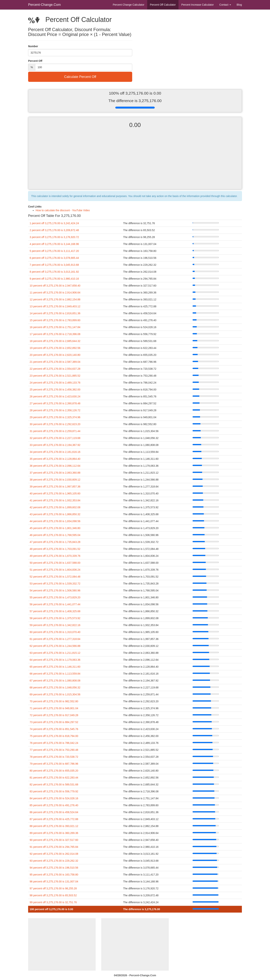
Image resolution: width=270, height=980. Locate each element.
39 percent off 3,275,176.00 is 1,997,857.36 (55, 487)
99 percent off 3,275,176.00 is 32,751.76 (53, 902)
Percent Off (163, 5)
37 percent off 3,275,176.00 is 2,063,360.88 (55, 473)
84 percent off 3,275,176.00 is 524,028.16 (54, 798)
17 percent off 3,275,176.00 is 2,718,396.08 (55, 334)
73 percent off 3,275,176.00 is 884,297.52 (54, 722)
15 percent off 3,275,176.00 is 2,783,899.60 (55, 320)
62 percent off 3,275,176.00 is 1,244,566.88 (55, 646)
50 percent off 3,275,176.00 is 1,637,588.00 (55, 563)
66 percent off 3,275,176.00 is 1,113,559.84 (55, 674)
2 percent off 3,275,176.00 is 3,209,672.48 (54, 230)
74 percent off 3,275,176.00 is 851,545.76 (54, 729)
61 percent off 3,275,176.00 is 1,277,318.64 (55, 639)
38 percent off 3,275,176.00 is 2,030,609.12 (55, 480)
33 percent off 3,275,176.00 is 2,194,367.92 (55, 445)
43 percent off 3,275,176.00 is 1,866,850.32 (55, 514)
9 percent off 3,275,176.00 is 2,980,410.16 (54, 279)
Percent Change (128, 5)
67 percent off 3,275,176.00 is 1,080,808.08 (55, 681)
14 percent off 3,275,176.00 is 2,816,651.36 (55, 313)
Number (33, 46)
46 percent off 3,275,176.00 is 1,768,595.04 (55, 535)
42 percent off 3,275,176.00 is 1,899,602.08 (55, 507)
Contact (225, 5)
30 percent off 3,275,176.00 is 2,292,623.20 (55, 424)
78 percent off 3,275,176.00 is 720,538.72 (54, 757)
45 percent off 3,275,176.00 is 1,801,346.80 (55, 528)
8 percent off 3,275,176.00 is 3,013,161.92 (54, 272)
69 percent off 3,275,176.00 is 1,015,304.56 (55, 694)
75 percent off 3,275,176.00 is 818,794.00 (54, 736)
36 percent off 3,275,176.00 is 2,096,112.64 (55, 466)
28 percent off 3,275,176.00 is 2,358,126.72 (55, 410)
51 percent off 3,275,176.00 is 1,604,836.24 (55, 570)
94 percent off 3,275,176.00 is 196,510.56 (54, 868)
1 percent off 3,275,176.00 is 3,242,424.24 (54, 223)
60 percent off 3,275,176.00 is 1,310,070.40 (55, 632)
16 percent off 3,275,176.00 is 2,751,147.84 (55, 327)
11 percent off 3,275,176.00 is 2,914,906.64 (55, 293)
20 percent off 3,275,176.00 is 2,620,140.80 (55, 355)
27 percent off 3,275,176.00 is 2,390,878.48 (55, 403)
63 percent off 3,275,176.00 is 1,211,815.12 (55, 653)
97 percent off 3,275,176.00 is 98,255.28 (53, 888)
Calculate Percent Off (80, 77)
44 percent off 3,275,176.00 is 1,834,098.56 (55, 521)
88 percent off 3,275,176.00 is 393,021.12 (54, 826)
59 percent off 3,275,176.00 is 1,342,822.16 (55, 625)
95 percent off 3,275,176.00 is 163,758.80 (54, 875)
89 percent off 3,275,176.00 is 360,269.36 (54, 833)
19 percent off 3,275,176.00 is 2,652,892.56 (55, 348)
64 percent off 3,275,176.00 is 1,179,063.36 (55, 660)
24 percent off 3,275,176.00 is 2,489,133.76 (55, 383)
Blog (239, 5)
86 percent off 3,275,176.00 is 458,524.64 (54, 812)
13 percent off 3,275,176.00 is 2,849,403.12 (55, 306)
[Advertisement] (135, 162)
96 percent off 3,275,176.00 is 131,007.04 (54, 881)
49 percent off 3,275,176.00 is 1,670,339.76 (55, 556)
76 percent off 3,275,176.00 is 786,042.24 (54, 743)
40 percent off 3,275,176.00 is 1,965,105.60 (55, 493)
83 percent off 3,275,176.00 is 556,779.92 (54, 791)
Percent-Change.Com (44, 5)
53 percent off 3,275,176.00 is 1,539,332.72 (55, 584)
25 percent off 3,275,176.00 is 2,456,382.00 (55, 390)
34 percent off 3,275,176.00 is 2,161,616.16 (55, 452)
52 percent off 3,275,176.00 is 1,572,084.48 (55, 577)
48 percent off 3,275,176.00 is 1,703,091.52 (55, 549)
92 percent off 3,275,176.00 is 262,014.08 (54, 854)
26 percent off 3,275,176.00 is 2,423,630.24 (55, 396)
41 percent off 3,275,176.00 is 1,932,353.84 (55, 500)
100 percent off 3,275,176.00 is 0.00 (51, 909)
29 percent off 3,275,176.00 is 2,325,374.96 (55, 417)
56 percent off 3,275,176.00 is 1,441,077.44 (55, 604)
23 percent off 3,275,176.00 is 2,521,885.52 (55, 376)
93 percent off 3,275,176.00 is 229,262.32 (54, 861)
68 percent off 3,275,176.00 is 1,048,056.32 (55, 687)
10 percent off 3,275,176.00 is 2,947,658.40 (55, 286)
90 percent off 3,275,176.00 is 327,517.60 (54, 840)
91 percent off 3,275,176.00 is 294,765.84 (54, 847)
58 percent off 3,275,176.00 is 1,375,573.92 (55, 618)
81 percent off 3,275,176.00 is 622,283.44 (54, 778)
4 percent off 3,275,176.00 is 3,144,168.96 (54, 244)
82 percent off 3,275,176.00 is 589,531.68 (54, 784)
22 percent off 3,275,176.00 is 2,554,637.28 (55, 369)
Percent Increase (198, 5)
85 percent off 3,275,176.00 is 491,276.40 (54, 805)
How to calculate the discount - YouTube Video (63, 210)
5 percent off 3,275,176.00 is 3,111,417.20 (54, 251)
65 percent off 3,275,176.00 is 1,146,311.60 (55, 667)
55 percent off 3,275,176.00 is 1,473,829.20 (55, 597)
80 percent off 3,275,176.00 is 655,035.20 (54, 771)
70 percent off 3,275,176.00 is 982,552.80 (54, 701)
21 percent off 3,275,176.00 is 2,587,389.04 (55, 362)
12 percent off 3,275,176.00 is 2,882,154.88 (55, 299)
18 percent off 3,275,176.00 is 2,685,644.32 (55, 341)
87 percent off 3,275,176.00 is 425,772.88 (54, 819)
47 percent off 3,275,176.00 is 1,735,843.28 (55, 542)
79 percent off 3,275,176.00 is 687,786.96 (54, 764)
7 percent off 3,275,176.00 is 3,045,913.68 (54, 265)
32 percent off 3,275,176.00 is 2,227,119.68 (55, 438)
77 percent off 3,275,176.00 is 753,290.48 (54, 750)
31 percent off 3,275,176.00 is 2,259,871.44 (55, 431)
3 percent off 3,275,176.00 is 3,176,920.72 (54, 237)
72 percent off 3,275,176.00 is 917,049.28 (54, 715)
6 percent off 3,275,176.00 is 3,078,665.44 (54, 258)
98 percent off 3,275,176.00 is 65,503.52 (53, 895)
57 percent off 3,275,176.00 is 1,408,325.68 (55, 611)
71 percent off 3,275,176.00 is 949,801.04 (54, 708)
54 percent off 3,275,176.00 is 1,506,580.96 (55, 590)
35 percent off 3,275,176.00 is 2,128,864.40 (55, 459)
